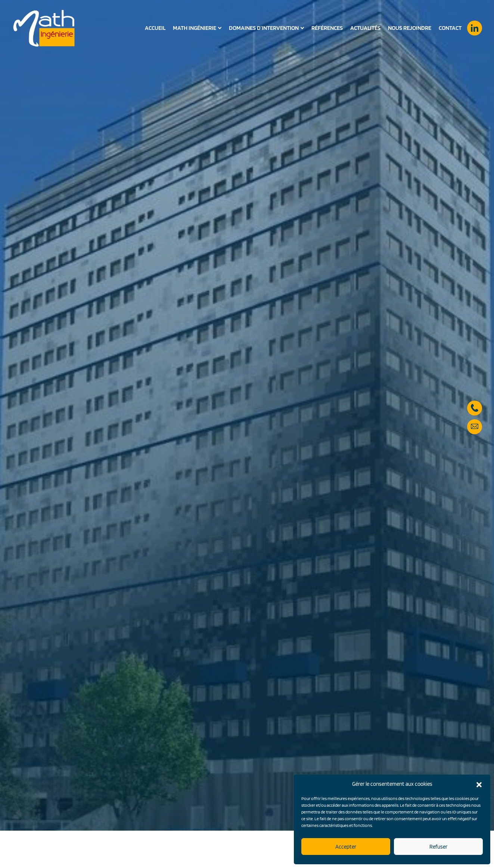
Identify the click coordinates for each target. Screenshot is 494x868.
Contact (450, 28)
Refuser (438, 847)
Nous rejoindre (410, 28)
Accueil (155, 28)
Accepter (346, 847)
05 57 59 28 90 (475, 404)
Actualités (365, 28)
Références (327, 28)
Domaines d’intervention (264, 28)
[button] (479, 784)
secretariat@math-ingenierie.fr (475, 423)
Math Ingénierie (195, 28)
